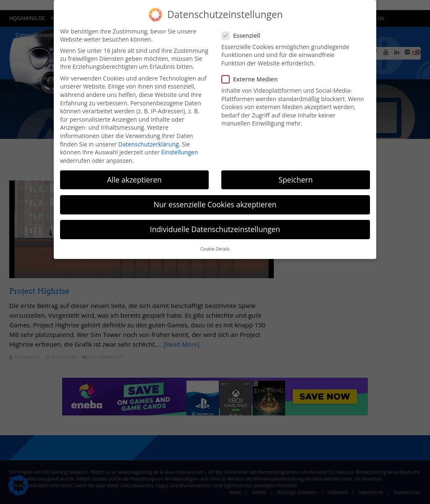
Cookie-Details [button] (215, 249)
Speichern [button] (295, 180)
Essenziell (244, 35)
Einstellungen (180, 152)
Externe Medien (252, 79)
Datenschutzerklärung (149, 144)
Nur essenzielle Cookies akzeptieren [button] (215, 204)
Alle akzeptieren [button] (134, 180)
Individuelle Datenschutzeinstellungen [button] (215, 229)
